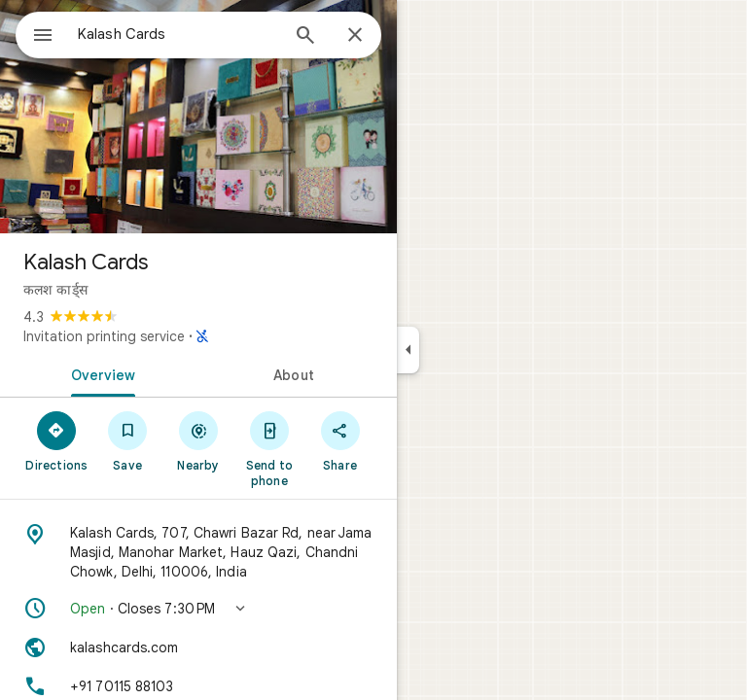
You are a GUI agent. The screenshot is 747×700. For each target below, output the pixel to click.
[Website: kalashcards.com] (198, 647)
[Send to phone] (269, 448)
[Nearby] (199, 440)
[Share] (340, 440)
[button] (198, 609)
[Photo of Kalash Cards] (198, 117)
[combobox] (178, 34)
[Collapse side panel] (408, 350)
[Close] (355, 36)
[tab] (99, 373)
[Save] (128, 440)
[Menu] (43, 37)
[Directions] (57, 440)
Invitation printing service (104, 336)
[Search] (305, 37)
